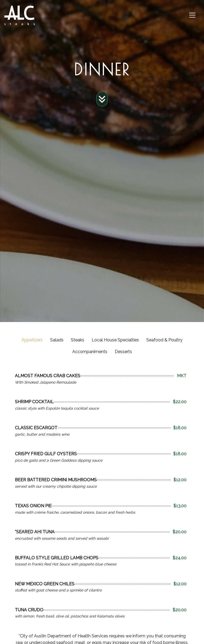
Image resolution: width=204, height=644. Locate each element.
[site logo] (20, 15)
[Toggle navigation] (192, 15)
